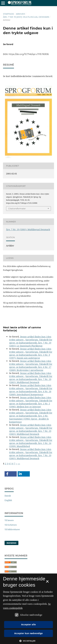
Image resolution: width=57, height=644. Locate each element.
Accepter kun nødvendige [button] (28, 633)
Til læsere (9, 520)
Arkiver (20, 14)
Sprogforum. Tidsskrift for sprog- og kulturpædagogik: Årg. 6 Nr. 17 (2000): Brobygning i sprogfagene (31, 367)
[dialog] (28, 609)
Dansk (8, 496)
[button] (11, 474)
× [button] (47, 583)
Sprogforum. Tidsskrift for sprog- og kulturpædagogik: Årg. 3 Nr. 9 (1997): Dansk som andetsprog (31, 355)
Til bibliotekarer (12, 529)
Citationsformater (17, 209)
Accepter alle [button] (28, 624)
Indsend (11, 543)
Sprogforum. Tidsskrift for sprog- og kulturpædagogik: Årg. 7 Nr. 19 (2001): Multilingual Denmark (31, 379)
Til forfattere (11, 525)
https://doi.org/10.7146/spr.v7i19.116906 (29, 54)
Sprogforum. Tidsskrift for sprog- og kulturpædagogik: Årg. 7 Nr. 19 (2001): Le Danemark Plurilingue (31, 343)
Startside (9, 14)
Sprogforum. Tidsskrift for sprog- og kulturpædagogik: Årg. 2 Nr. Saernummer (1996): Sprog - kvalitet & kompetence (31, 417)
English (8, 500)
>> (19, 464)
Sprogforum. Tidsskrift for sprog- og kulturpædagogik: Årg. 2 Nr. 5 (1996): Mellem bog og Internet (31, 404)
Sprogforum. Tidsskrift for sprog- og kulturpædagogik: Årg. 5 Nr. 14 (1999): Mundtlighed (31, 443)
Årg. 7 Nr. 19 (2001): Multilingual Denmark (26, 17)
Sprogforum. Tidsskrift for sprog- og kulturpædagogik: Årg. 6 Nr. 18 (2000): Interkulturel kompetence (31, 391)
